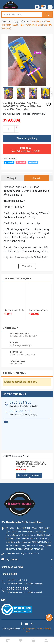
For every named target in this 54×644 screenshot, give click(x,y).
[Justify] (47, 14)
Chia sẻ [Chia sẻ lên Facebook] (9, 163)
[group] (27, 61)
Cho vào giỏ (23, 475)
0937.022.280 (20, 411)
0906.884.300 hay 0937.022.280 (22, 554)
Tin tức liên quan (15, 373)
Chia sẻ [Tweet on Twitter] (33, 163)
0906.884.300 (20, 402)
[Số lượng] (9, 129)
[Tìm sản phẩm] (22, 14)
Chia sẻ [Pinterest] (21, 163)
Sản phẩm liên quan (18, 278)
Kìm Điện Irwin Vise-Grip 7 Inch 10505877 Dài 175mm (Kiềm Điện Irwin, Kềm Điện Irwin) (31, 464)
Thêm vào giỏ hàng (27, 138)
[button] (51, 94)
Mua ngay (26, 150)
